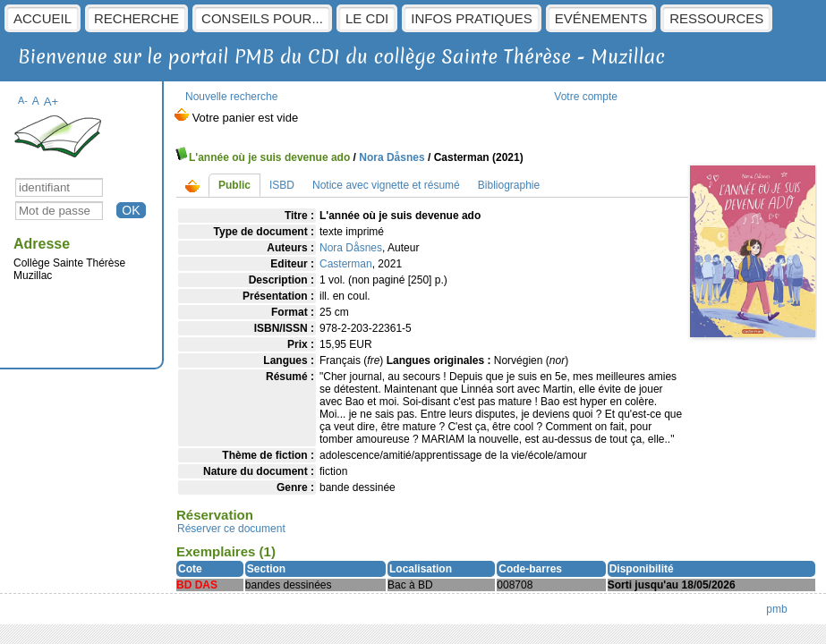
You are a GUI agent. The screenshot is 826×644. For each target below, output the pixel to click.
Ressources (716, 18)
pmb (776, 609)
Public (234, 185)
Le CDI (367, 18)
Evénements (601, 18)
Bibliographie (509, 185)
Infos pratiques (472, 18)
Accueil (43, 18)
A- (23, 100)
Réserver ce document (231, 529)
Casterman (346, 264)
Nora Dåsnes (392, 157)
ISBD (282, 185)
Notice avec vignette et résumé (386, 185)
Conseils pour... (262, 18)
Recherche (136, 18)
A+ (51, 102)
